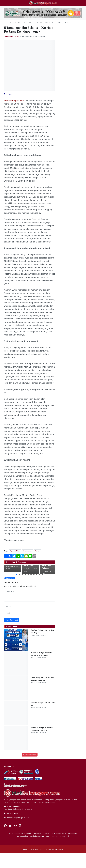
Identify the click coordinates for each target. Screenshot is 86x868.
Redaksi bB (60, 834)
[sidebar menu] (5, 3)
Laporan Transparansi (60, 836)
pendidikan (16, 551)
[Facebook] (6, 825)
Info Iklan (37, 834)
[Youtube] (15, 825)
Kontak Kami (49, 834)
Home (6, 23)
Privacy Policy (23, 836)
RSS (10, 834)
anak (38, 551)
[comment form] (30, 595)
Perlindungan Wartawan (40, 836)
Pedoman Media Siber (23, 834)
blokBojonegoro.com (12, 36)
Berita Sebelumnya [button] (30, 755)
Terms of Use (72, 834)
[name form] (30, 606)
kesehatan (28, 551)
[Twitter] (11, 825)
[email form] (30, 613)
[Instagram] (20, 825)
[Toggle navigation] (81, 3)
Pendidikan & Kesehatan (18, 23)
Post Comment (12, 620)
